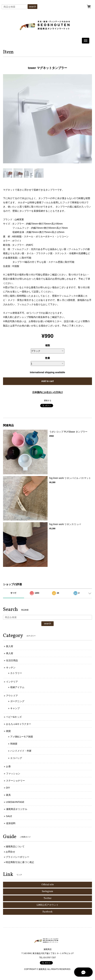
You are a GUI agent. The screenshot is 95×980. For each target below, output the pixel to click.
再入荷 (10, 653)
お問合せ (10, 852)
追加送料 (11, 823)
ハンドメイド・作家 (21, 751)
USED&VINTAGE (15, 802)
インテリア (12, 682)
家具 (8, 795)
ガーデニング (17, 701)
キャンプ (15, 708)
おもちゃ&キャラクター (19, 724)
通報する (48, 400)
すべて (13, 593)
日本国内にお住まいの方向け (48, 392)
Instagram (47, 891)
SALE (9, 816)
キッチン (11, 667)
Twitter (47, 898)
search (32, 7)
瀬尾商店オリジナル (17, 809)
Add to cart (48, 381)
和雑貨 (14, 744)
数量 (48, 358)
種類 (48, 345)
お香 (8, 766)
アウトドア (12, 696)
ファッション (13, 774)
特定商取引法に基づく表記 (20, 862)
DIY (8, 788)
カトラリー (16, 673)
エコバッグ (16, 758)
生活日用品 (12, 660)
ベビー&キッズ (14, 717)
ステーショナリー (15, 781)
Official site (48, 885)
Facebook (47, 912)
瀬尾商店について (15, 847)
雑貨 (8, 731)
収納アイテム (17, 687)
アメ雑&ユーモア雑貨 (22, 737)
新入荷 (10, 646)
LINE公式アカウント (48, 905)
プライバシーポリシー (17, 857)
